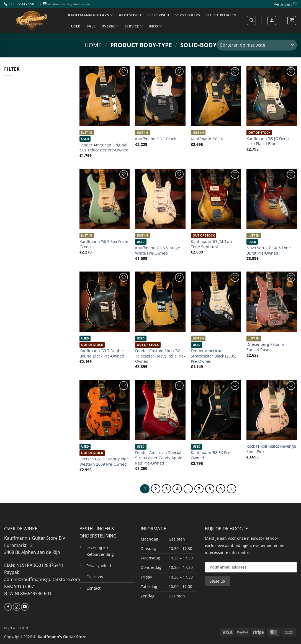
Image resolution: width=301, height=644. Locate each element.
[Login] (272, 21)
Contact (93, 588)
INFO (155, 26)
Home (93, 45)
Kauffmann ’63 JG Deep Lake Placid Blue (268, 141)
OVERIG (110, 26)
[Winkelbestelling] (257, 45)
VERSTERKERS (188, 15)
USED (76, 26)
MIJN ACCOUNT (17, 628)
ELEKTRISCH (158, 15)
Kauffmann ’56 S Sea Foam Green (104, 244)
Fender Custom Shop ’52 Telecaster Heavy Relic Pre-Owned (160, 356)
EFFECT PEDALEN (222, 15)
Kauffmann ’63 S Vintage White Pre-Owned (158, 251)
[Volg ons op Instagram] (16, 607)
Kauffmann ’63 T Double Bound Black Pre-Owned (102, 353)
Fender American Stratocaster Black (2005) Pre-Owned (213, 356)
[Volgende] (231, 489)
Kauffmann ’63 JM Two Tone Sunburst (211, 244)
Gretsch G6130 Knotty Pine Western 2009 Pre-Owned (104, 462)
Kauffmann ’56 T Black (155, 139)
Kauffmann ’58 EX (207, 139)
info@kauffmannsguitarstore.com (69, 4)
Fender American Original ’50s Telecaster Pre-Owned (104, 148)
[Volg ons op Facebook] (8, 607)
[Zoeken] (251, 21)
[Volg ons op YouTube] (25, 607)
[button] (292, 21)
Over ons (95, 577)
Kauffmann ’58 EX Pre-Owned (211, 455)
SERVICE (134, 26)
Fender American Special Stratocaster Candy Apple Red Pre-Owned (159, 458)
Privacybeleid (99, 566)
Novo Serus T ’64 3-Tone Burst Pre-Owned (269, 251)
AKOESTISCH (130, 15)
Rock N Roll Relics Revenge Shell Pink (271, 449)
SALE (91, 26)
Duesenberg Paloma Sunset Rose (265, 347)
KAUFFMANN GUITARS (90, 15)
